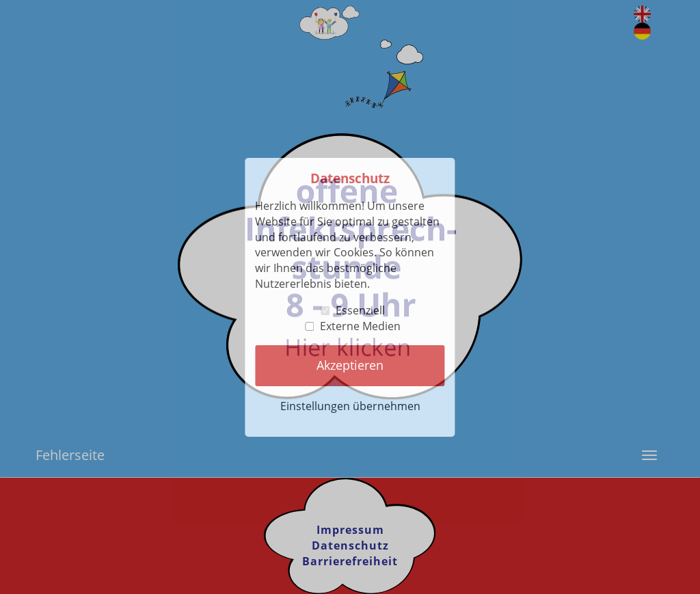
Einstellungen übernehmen (350, 406)
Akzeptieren (350, 365)
